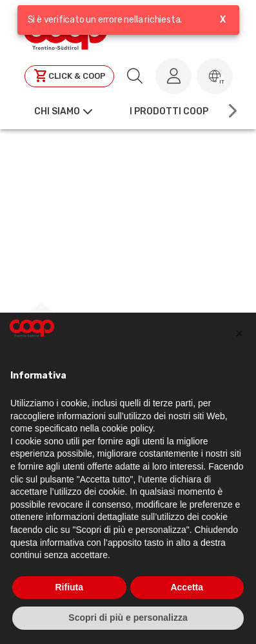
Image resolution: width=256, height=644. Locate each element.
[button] (215, 76)
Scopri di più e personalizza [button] (128, 618)
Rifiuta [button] (69, 587)
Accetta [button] (187, 587)
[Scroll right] (231, 111)
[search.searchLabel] (135, 76)
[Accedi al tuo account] (173, 76)
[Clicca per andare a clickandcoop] (69, 76)
